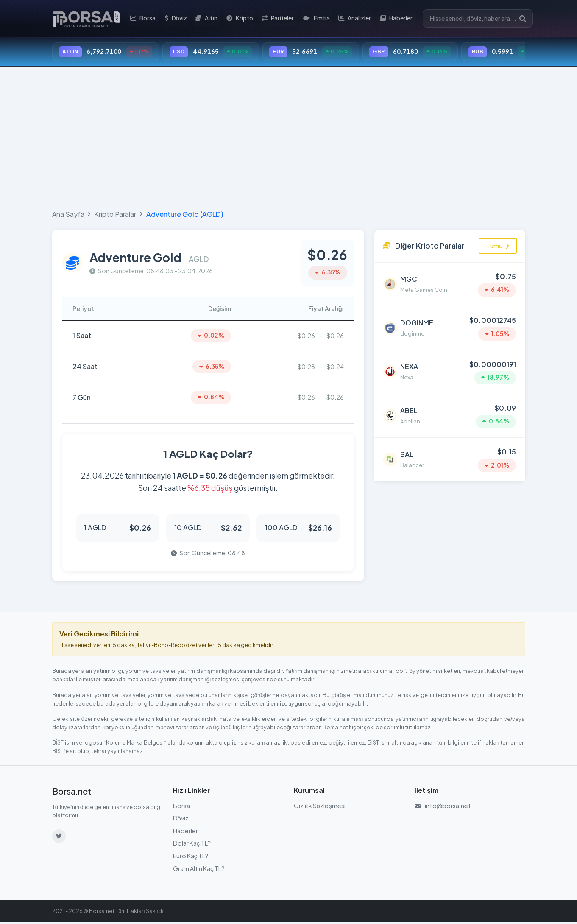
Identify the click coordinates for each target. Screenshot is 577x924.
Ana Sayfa (68, 214)
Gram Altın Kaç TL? (199, 870)
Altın (208, 19)
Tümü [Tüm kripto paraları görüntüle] (498, 246)
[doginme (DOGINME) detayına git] (450, 327)
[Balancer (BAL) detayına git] (450, 456)
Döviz (177, 19)
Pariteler (278, 19)
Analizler (355, 19)
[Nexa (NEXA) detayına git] (450, 370)
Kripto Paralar (115, 214)
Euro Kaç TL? (191, 857)
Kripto (240, 19)
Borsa (144, 19)
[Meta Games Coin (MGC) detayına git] (450, 284)
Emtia (316, 19)
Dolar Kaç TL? (192, 845)
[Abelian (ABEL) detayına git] (450, 413)
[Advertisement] (289, 137)
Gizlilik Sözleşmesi (320, 807)
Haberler (396, 19)
